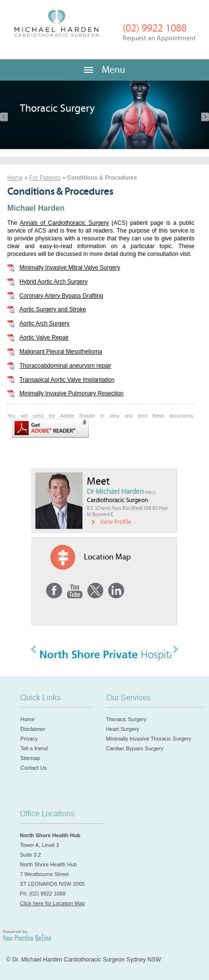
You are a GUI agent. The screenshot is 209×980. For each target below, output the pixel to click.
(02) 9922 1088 (159, 32)
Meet (98, 482)
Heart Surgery (123, 729)
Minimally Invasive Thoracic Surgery (149, 739)
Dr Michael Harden (121, 492)
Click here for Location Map (52, 903)
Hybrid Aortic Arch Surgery (54, 282)
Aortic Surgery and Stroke (53, 309)
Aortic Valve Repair (44, 338)
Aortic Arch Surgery (44, 323)
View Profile (116, 522)
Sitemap (30, 758)
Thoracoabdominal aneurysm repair (65, 366)
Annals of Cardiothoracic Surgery (64, 223)
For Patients (45, 178)
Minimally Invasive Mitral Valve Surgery (70, 268)
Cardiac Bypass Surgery (135, 748)
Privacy (29, 739)
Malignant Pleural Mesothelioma (61, 352)
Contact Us (33, 768)
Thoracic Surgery (127, 719)
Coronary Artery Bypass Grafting (61, 296)
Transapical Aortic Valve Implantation (67, 380)
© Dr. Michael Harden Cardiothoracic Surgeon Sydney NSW (84, 960)
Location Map (107, 557)
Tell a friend (34, 748)
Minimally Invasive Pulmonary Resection (72, 393)
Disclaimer (33, 729)
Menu (104, 70)
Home (15, 178)
